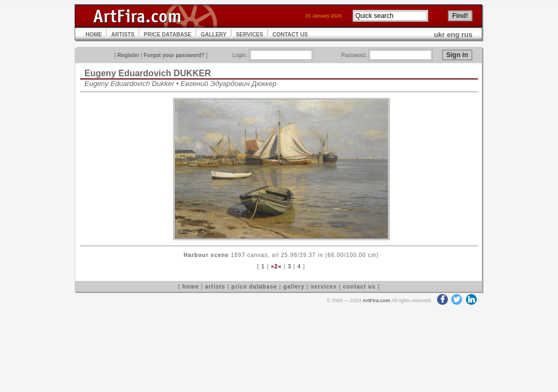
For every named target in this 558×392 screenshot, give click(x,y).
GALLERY (213, 35)
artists (215, 287)
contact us (359, 287)
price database (254, 287)
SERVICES (250, 35)
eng (453, 35)
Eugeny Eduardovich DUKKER (148, 73)
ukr (439, 35)
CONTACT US (290, 35)
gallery (294, 287)
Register (128, 55)
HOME (94, 35)
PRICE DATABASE (168, 35)
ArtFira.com (376, 301)
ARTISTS (123, 35)
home (191, 287)
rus (467, 35)
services (324, 287)
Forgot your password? (174, 55)
